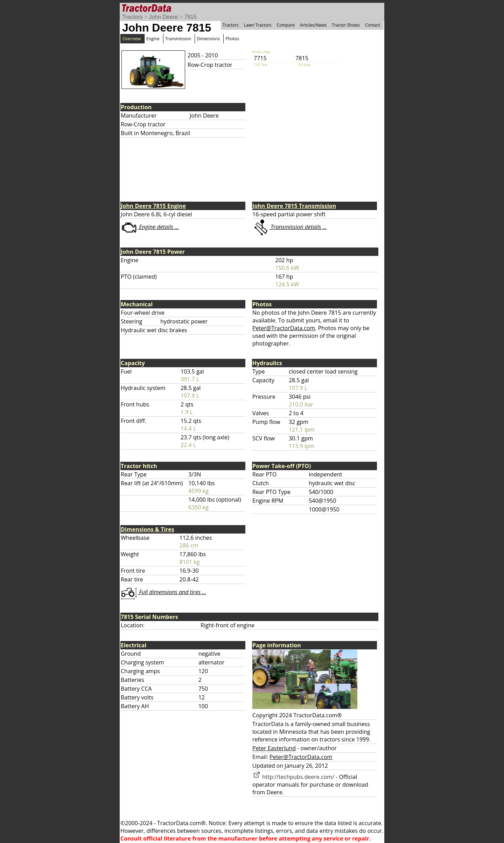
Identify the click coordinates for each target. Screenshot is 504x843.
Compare (286, 25)
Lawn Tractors (258, 25)
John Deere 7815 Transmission (294, 206)
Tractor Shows (346, 25)
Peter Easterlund (274, 748)
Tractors (132, 17)
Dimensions (208, 39)
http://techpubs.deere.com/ (293, 777)
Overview (132, 39)
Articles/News (313, 25)
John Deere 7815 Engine (153, 206)
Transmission (178, 39)
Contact (373, 25)
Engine (153, 39)
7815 (190, 17)
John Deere (163, 17)
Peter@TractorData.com (284, 328)
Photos (232, 39)
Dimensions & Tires (148, 529)
